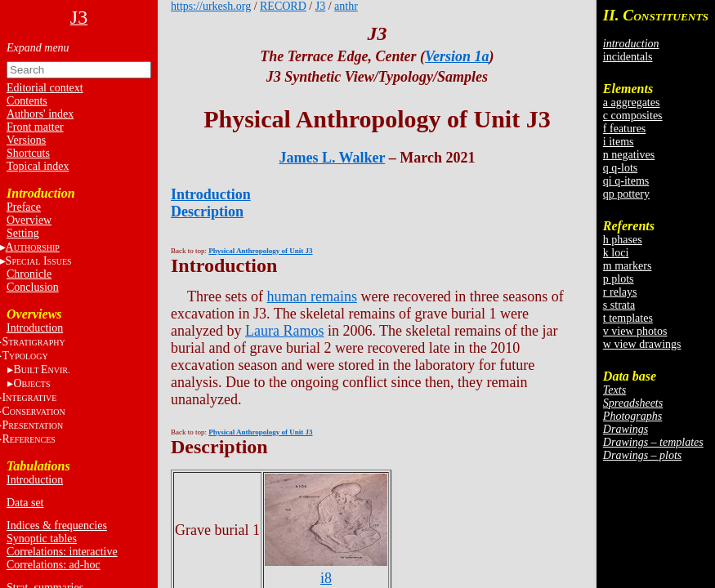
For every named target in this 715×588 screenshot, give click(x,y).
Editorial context (45, 88)
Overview (29, 220)
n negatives (629, 155)
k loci (616, 253)
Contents (27, 101)
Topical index (38, 166)
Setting (23, 233)
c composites (633, 116)
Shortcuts (28, 153)
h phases (623, 240)
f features (624, 129)
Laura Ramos (284, 331)
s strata (619, 305)
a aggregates (632, 102)
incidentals (628, 57)
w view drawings (642, 344)
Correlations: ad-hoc (54, 565)
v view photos (635, 331)
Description (207, 212)
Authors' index (40, 114)
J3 (320, 6)
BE (41, 370)
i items (619, 142)
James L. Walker (332, 158)
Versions (26, 140)
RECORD (283, 6)
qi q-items (626, 181)
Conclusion (33, 287)
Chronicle (29, 274)
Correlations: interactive (62, 552)
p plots (619, 279)
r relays (620, 292)
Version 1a (457, 56)
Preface (24, 207)
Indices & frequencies (57, 526)
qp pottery (626, 194)
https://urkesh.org (211, 6)
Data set (25, 503)
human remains (311, 296)
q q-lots (620, 168)
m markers (627, 266)
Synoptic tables (42, 539)
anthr (346, 6)
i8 (326, 570)
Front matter (35, 127)
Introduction (35, 328)
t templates (628, 318)
